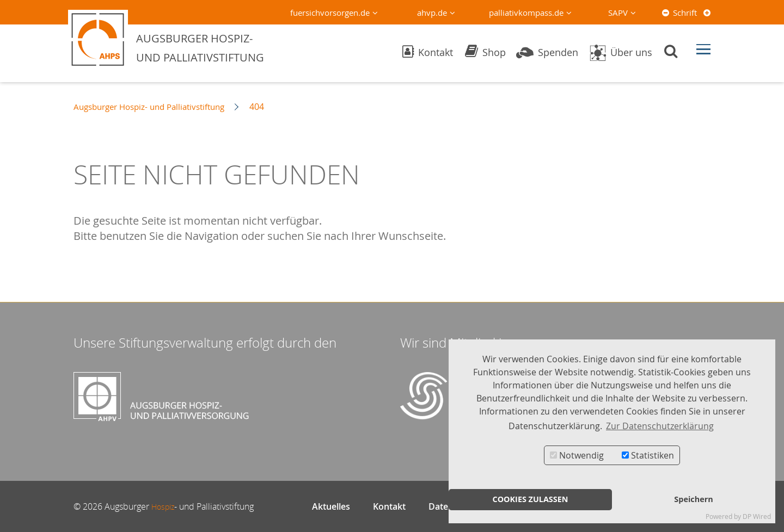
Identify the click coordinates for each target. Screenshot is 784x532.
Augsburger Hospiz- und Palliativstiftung (156, 107)
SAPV (618, 13)
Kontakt (428, 52)
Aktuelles (331, 506)
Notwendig (577, 455)
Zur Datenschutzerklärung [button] (660, 426)
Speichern (693, 499)
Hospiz (165, 506)
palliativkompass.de (526, 13)
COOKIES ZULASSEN (530, 499)
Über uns (620, 52)
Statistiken (648, 455)
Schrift (685, 13)
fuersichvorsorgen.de (330, 13)
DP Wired (757, 516)
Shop (485, 52)
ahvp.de (432, 13)
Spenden (547, 52)
